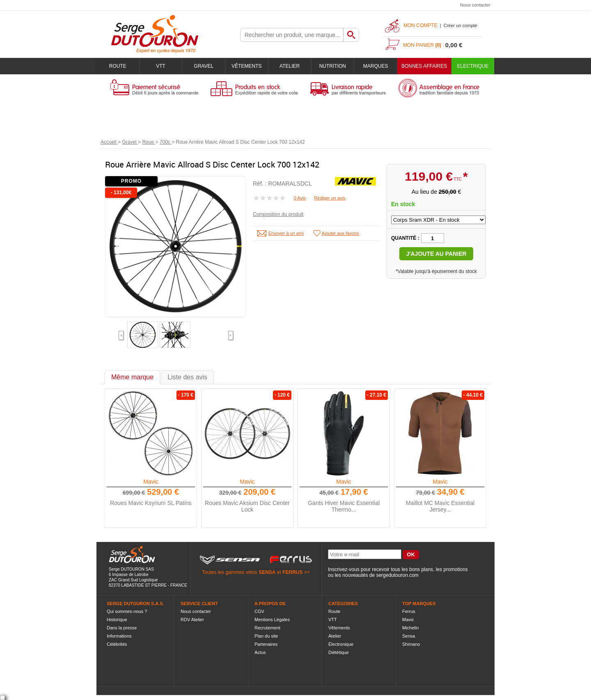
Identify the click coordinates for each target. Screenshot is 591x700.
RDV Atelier (192, 620)
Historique (117, 620)
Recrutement (267, 628)
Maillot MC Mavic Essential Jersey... (440, 506)
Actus (260, 652)
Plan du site (266, 636)
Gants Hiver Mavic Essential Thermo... (344, 506)
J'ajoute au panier (436, 254)
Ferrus (409, 611)
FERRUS (292, 572)
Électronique (341, 644)
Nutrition (333, 66)
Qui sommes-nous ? (127, 611)
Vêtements (246, 66)
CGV (259, 611)
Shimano (411, 644)
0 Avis (300, 198)
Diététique (339, 652)
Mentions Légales (272, 620)
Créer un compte (460, 25)
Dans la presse (122, 628)
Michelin (410, 628)
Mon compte (420, 25)
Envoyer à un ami (286, 233)
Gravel (204, 66)
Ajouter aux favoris (340, 233)
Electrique (473, 66)
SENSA (267, 572)
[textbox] (292, 35)
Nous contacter (475, 5)
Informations (119, 636)
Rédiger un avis (330, 198)
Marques (376, 66)
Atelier (290, 66)
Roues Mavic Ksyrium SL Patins (151, 503)
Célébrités (117, 644)
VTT (161, 66)
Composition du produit (278, 214)
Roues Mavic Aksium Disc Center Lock (247, 506)
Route (118, 66)
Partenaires (266, 644)
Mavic (151, 482)
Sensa (409, 636)
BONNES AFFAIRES (424, 66)
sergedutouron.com (397, 575)
